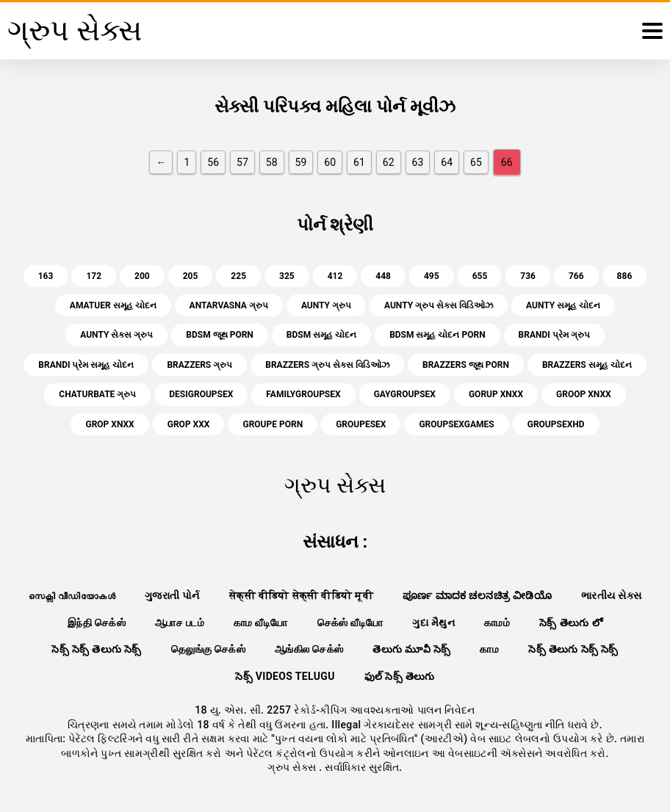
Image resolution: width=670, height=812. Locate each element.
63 (418, 162)
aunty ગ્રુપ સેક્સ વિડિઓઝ (439, 305)
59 (301, 162)
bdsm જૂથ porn (219, 335)
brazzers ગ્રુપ (199, 365)
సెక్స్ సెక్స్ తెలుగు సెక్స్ (97, 649)
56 (213, 162)
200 (142, 276)
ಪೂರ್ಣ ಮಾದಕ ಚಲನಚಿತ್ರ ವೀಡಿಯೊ (477, 595)
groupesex (361, 424)
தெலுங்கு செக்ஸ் (208, 649)
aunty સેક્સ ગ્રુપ (116, 335)
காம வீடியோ (261, 623)
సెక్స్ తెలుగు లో (571, 623)
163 (46, 276)
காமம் (497, 623)
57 (242, 162)
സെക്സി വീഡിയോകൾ (72, 595)
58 (272, 162)
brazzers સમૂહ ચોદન (587, 365)
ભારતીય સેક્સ (611, 595)
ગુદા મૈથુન (433, 623)
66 (507, 162)
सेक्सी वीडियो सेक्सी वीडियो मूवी (301, 595)
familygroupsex (303, 394)
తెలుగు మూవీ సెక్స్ (411, 649)
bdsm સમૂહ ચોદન (321, 335)
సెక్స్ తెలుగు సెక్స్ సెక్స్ (573, 649)
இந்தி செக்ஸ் (97, 623)
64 (447, 162)
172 (94, 276)
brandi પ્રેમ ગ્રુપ (554, 335)
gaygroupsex (405, 394)
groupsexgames (456, 424)
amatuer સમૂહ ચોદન (113, 305)
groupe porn (273, 424)
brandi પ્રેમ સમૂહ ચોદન (86, 365)
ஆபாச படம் (180, 623)
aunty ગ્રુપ (326, 305)
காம (489, 649)
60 (330, 162)
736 (528, 276)
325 (287, 276)
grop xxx (189, 424)
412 (335, 276)
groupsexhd (556, 424)
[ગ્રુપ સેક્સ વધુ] (652, 31)
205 (191, 276)
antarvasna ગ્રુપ (229, 305)
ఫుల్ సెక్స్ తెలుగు (400, 676)
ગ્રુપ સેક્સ (293, 767)
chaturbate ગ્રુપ (97, 394)
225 (238, 276)
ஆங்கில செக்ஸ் (309, 649)
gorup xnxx (496, 394)
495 (432, 276)
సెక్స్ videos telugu (285, 676)
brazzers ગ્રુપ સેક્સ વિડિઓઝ (327, 365)
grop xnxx (109, 424)
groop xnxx (584, 394)
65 (476, 162)
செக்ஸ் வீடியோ (350, 623)
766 (576, 276)
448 (383, 276)
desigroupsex (201, 394)
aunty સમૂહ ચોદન (563, 305)
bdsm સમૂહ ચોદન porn (437, 335)
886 (625, 276)
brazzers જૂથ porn (466, 365)
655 (480, 276)
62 (389, 162)
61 (359, 162)
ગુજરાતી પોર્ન (172, 595)
